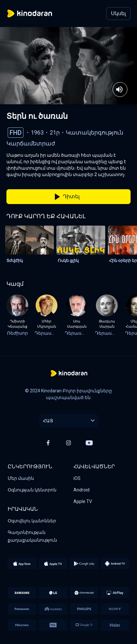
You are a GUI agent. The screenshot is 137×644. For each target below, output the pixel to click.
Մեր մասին (21, 478)
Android (81, 490)
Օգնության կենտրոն (32, 490)
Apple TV (83, 501)
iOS (77, 478)
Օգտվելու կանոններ (32, 521)
